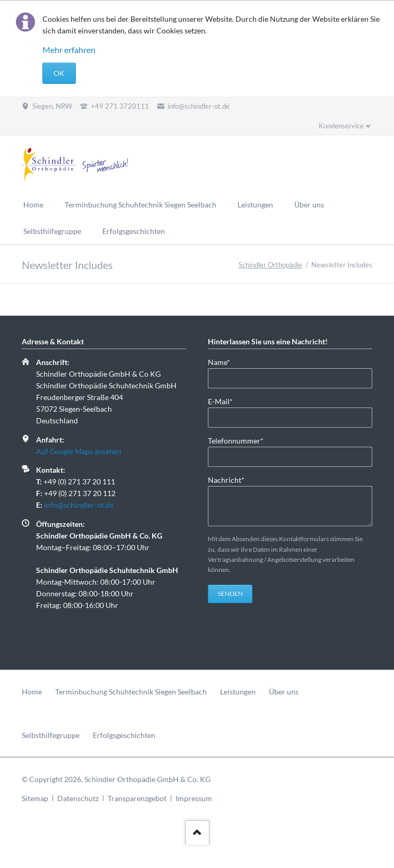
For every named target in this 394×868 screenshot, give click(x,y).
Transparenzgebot (137, 798)
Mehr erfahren (69, 50)
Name (225, 362)
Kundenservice (341, 126)
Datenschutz (78, 798)
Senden (230, 593)
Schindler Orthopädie (270, 265)
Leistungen (238, 692)
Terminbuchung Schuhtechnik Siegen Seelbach (131, 692)
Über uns (284, 692)
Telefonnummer (236, 440)
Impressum (194, 798)
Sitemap (35, 798)
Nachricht (226, 479)
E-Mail (225, 401)
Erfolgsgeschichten (124, 735)
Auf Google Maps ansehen (79, 451)
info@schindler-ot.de (79, 505)
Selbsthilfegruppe (51, 735)
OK (59, 73)
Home (32, 692)
